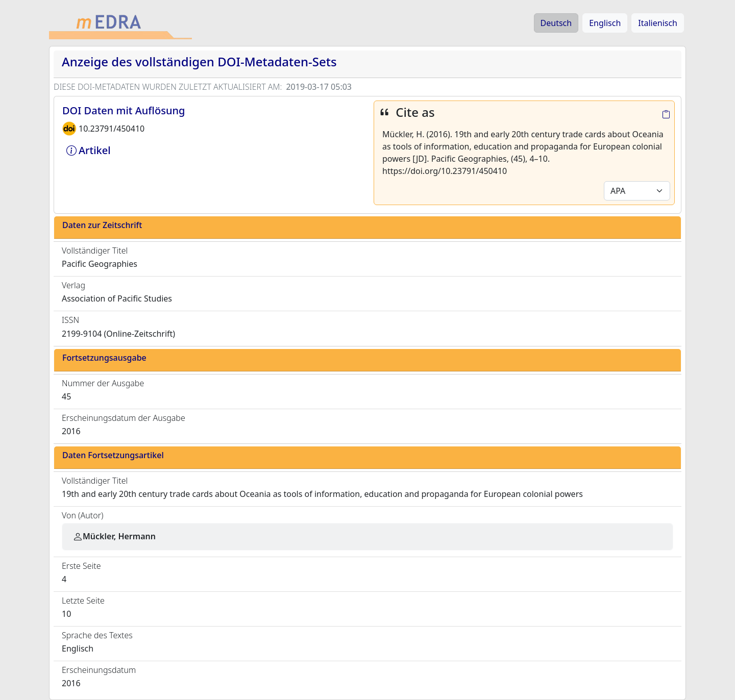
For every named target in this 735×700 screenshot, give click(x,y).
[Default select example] (637, 191)
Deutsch (556, 23)
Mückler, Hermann (114, 536)
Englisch (605, 23)
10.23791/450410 (112, 129)
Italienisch (658, 23)
